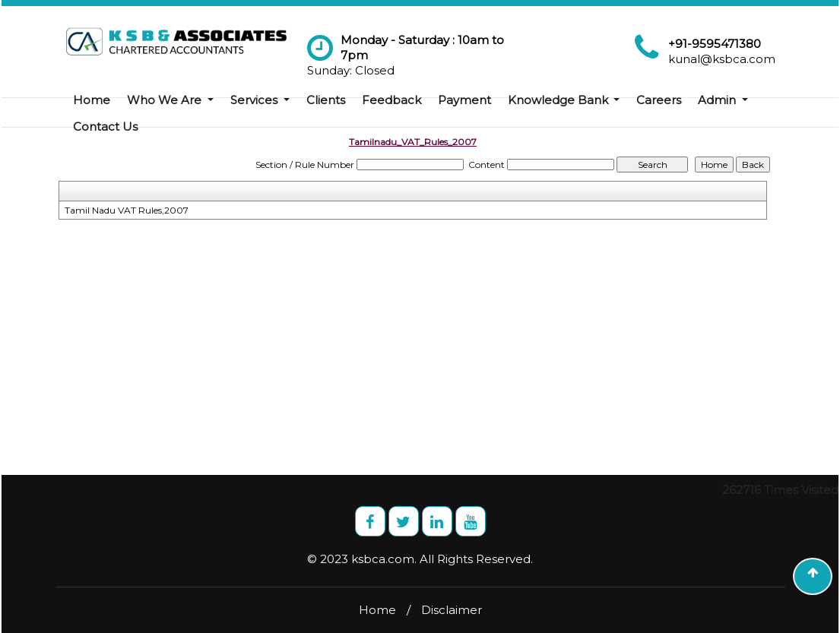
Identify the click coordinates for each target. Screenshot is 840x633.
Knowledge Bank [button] (559, 100)
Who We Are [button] (166, 100)
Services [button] (255, 100)
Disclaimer (452, 610)
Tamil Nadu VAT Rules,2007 (127, 210)
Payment (464, 100)
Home (92, 100)
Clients (326, 100)
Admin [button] (718, 100)
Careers (659, 100)
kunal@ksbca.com (722, 59)
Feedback (391, 100)
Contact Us (105, 127)
